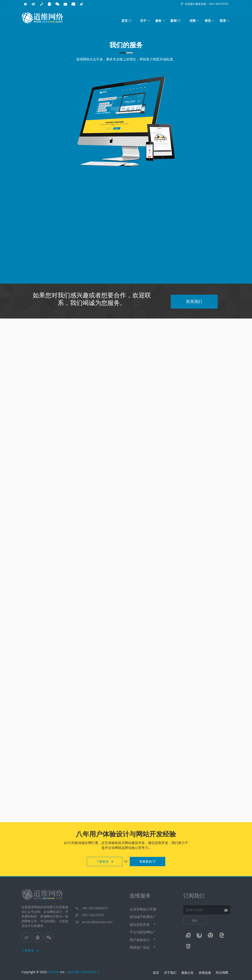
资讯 (208, 21)
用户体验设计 (140, 940)
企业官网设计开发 (143, 909)
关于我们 (170, 973)
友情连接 (205, 973)
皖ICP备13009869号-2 (83, 972)
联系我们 (194, 301)
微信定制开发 (140, 924)
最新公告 (187, 973)
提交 (195, 921)
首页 (126, 21)
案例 (175, 21)
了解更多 (105, 861)
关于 (143, 21)
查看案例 (147, 861)
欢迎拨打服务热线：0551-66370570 (204, 4)
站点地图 (222, 972)
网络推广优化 (140, 947)
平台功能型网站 (141, 932)
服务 (158, 21)
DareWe (53, 972)
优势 (193, 21)
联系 (223, 21)
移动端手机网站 (141, 917)
